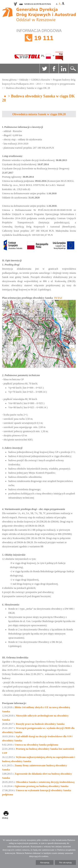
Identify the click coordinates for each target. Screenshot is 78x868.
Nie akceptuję (65, 862)
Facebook (54, 68)
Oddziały (24, 80)
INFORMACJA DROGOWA (39, 38)
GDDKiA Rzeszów (41, 80)
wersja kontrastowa (38, 4)
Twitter (44, 68)
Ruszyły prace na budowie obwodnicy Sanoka (40, 724)
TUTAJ (58, 298)
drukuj (5, 818)
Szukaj (73, 68)
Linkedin (63, 68)
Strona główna (9, 80)
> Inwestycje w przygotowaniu (59, 84)
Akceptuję (45, 862)
